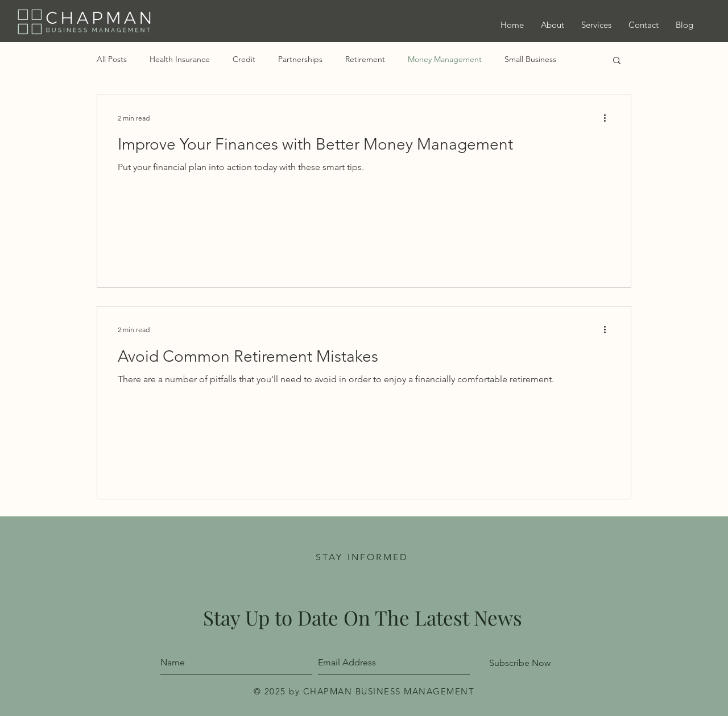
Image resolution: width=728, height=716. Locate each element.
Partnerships (300, 59)
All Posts (112, 59)
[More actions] (609, 118)
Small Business (530, 59)
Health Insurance (180, 59)
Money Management (445, 59)
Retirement (365, 59)
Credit (244, 59)
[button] (617, 61)
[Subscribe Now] (520, 663)
